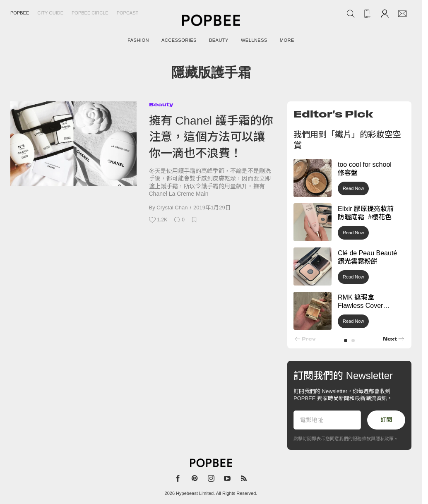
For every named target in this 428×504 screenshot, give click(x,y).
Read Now (353, 188)
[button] (346, 341)
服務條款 (362, 439)
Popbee (20, 13)
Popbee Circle (90, 13)
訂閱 (386, 420)
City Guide (50, 13)
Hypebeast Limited (195, 493)
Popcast (128, 13)
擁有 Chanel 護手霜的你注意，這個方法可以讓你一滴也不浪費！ (211, 137)
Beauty (161, 104)
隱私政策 (385, 439)
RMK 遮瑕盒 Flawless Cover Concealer (360, 306)
